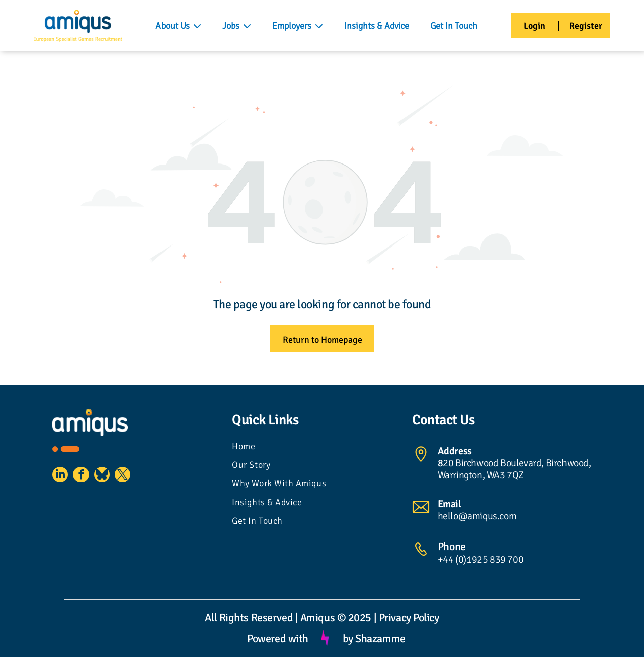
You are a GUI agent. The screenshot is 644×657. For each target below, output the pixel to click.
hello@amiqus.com (477, 516)
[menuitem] (322, 447)
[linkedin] (62, 478)
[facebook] (88, 478)
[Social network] (113, 478)
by (348, 639)
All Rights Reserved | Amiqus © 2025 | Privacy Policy (322, 618)
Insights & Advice (377, 26)
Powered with (278, 639)
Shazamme (380, 639)
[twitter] (138, 478)
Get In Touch (454, 26)
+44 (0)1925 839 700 (480, 560)
